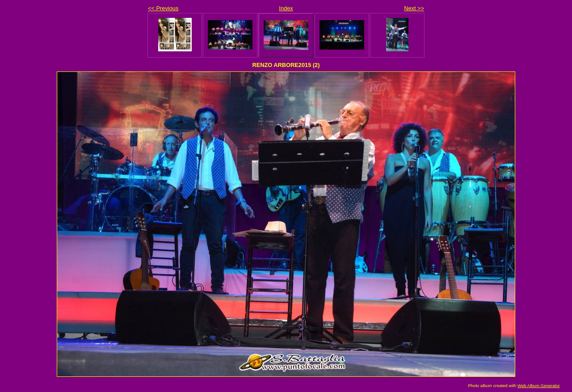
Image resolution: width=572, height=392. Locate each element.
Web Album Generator (539, 386)
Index (286, 8)
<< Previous (163, 8)
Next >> (414, 8)
